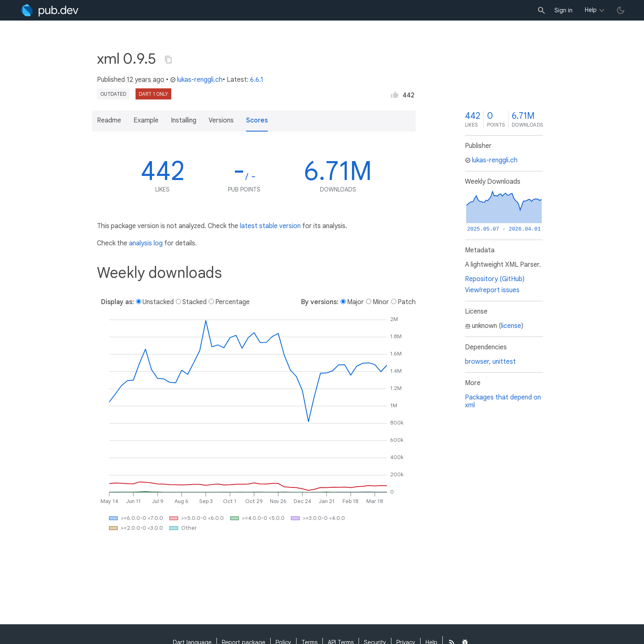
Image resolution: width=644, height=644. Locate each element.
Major (355, 302)
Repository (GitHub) (495, 279)
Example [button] (146, 120)
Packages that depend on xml (503, 401)
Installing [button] (184, 120)
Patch (407, 302)
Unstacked (158, 302)
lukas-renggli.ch (196, 80)
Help (591, 10)
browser (477, 362)
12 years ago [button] (145, 80)
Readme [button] (109, 120)
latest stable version (270, 226)
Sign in (563, 10)
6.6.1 (257, 80)
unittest (504, 362)
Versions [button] (221, 120)
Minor (381, 302)
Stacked (194, 302)
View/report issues (492, 290)
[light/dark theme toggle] (621, 10)
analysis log (146, 243)
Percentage (232, 302)
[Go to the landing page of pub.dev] (49, 10)
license (511, 326)
